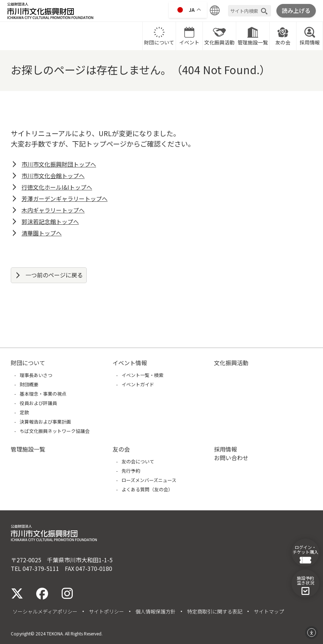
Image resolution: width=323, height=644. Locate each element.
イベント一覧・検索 (142, 375)
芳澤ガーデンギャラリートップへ (65, 199)
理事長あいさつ (36, 375)
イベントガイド (138, 384)
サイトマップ (269, 611)
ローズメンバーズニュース (149, 480)
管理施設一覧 (253, 36)
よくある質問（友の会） (147, 489)
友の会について (138, 461)
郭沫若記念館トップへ (50, 221)
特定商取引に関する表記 (215, 611)
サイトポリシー (106, 611)
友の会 (283, 36)
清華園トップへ (42, 233)
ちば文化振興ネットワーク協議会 (55, 431)
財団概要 (29, 384)
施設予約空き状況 (305, 585)
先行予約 (131, 471)
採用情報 (310, 36)
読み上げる (296, 10)
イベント (189, 36)
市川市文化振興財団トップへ (59, 164)
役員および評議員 (38, 403)
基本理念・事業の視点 (43, 394)
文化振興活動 (219, 36)
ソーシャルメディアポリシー (45, 611)
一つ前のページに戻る (54, 275)
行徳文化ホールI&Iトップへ (57, 187)
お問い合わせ (231, 458)
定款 (24, 412)
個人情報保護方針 (156, 611)
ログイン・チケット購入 (305, 554)
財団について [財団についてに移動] (159, 36)
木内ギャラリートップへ (53, 210)
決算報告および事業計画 (45, 422)
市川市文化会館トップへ (53, 176)
